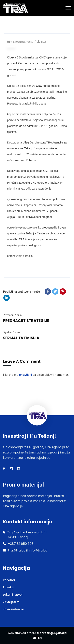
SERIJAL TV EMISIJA (21, 338)
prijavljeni (25, 375)
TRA (43, 42)
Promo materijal (23, 485)
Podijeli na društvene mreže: (22, 292)
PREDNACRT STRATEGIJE (26, 321)
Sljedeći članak (11, 332)
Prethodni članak (13, 315)
